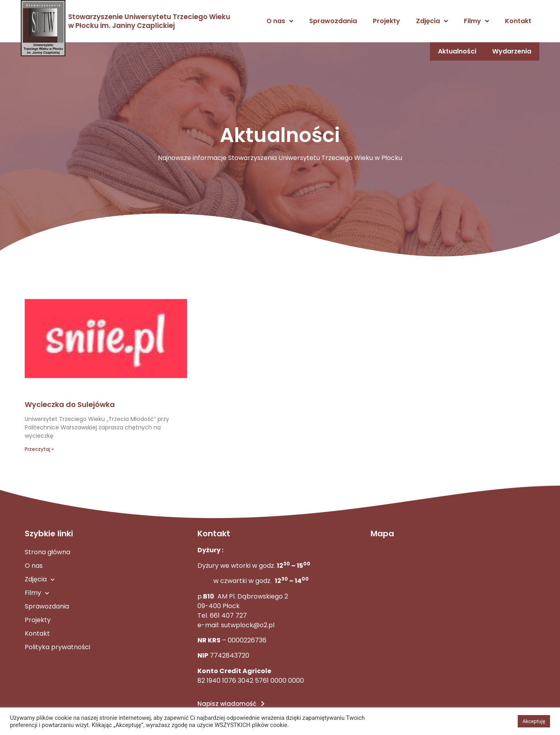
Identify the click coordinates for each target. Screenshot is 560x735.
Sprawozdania (333, 21)
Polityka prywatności (57, 647)
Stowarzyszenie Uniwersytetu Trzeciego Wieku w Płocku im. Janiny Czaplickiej (149, 21)
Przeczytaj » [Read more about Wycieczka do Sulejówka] (39, 449)
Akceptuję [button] (534, 721)
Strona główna (47, 552)
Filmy (476, 21)
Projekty (386, 21)
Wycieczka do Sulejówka (70, 404)
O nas (280, 21)
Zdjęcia (432, 21)
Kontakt (518, 21)
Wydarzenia (512, 51)
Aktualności (457, 51)
